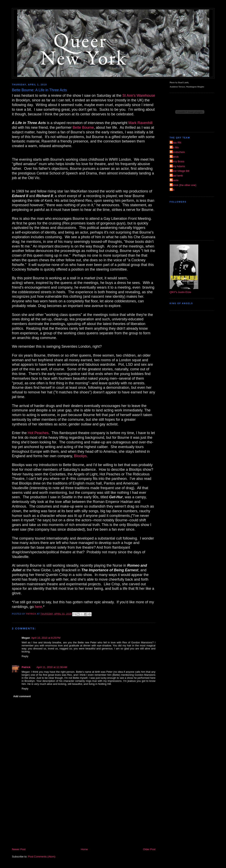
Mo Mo (175, 147)
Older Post (149, 849)
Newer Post (19, 849)
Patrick (26, 667)
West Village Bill (180, 171)
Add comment (22, 696)
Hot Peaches (38, 433)
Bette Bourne (83, 127)
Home (84, 849)
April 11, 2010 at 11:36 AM (52, 667)
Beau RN (176, 143)
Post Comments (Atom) (42, 857)
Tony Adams (178, 166)
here (38, 607)
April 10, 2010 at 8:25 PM (46, 638)
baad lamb (177, 176)
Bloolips (80, 456)
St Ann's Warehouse (139, 96)
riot (172, 190)
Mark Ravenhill (140, 123)
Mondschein (178, 152)
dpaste (175, 180)
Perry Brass (177, 161)
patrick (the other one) (183, 185)
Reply (25, 656)
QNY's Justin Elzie (180, 292)
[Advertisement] (84, 817)
